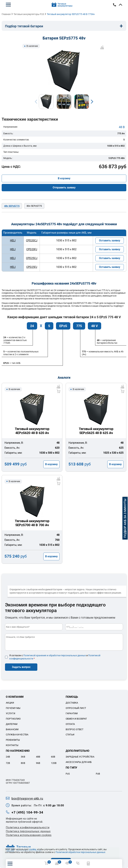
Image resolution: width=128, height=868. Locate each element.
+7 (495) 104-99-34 (114, 5)
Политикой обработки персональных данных (80, 852)
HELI (13, 240)
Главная (6, 14)
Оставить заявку (110, 240)
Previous (36, 102)
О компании (15, 697)
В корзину (64, 178)
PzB (98, 774)
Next (92, 102)
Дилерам (12, 724)
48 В (122, 127)
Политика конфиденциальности (28, 827)
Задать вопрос (21, 667)
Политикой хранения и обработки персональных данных (55, 655)
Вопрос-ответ (74, 729)
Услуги (10, 713)
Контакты (12, 745)
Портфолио (13, 719)
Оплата (70, 724)
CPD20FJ (32, 249)
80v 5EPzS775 (34, 206)
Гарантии (72, 713)
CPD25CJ (32, 258)
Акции (10, 703)
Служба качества (17, 735)
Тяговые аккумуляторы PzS (29, 14)
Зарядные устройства (80, 757)
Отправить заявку (64, 188)
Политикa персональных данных (28, 831)
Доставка (72, 703)
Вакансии (12, 729)
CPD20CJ (32, 240)
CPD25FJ (32, 267)
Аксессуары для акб (79, 762)
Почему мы (13, 708)
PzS (68, 774)
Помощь (72, 697)
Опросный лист (76, 708)
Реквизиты (13, 740)
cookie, (33, 849)
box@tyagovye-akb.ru (27, 798)
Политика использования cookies (29, 835)
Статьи (70, 735)
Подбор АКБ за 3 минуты (125, 518)
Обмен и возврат (76, 719)
